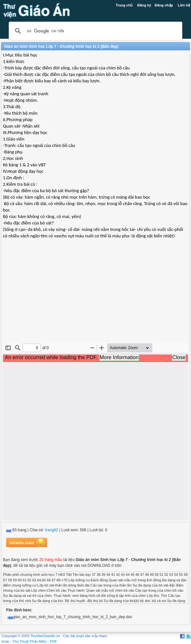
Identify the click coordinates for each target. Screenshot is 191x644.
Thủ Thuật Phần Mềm (30, 641)
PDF (54, 641)
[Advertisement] (95, 296)
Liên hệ (184, 5)
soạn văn (83, 636)
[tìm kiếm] (95, 31)
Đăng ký (144, 5)
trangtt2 (51, 530)
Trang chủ (124, 5)
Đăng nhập (164, 5)
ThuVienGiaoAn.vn (45, 636)
